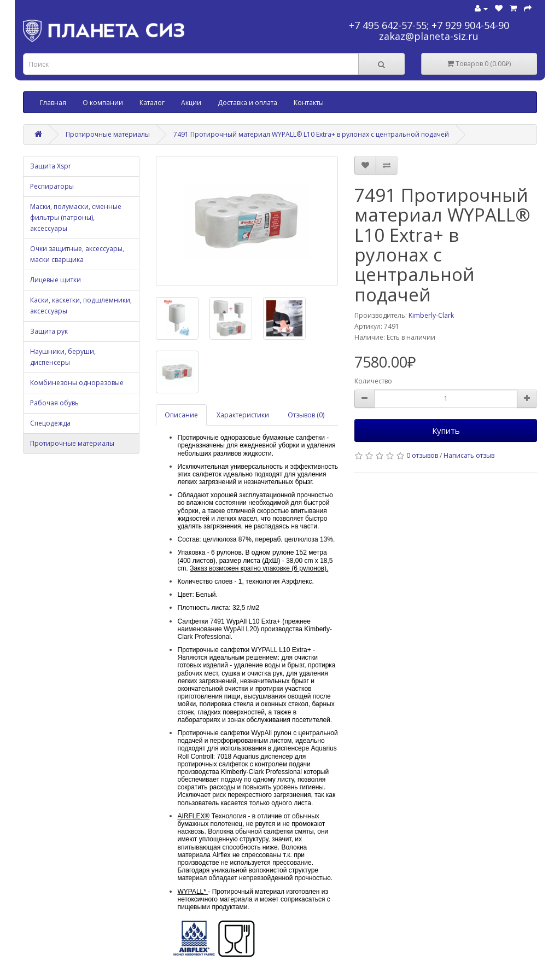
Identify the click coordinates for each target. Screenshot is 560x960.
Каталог (152, 103)
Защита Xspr (51, 166)
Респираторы (52, 186)
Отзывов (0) (306, 415)
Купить (446, 430)
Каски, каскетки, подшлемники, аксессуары (81, 306)
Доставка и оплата (247, 103)
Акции (191, 103)
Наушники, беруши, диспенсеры (63, 357)
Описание (181, 415)
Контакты (309, 103)
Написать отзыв (469, 455)
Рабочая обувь (54, 403)
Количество (373, 381)
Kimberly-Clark (431, 315)
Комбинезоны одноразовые (77, 383)
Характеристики (243, 415)
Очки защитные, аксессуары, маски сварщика (77, 254)
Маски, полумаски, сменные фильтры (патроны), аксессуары (76, 217)
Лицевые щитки (56, 280)
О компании (103, 103)
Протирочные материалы (108, 134)
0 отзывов (422, 455)
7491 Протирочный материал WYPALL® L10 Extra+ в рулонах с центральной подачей (311, 134)
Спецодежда (50, 423)
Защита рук (49, 331)
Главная (53, 103)
